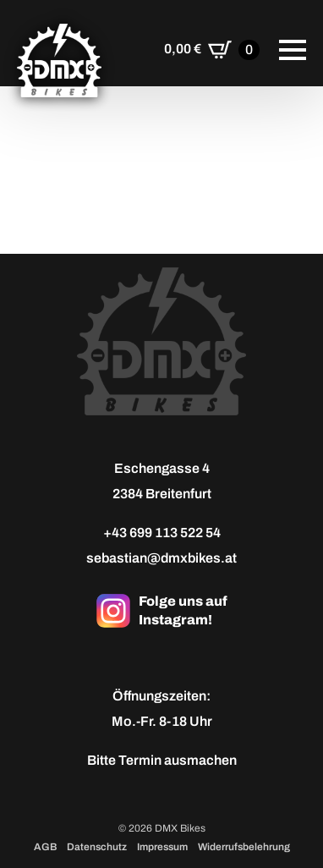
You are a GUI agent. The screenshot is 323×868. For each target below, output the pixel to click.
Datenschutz (97, 847)
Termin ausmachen (178, 760)
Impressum (162, 847)
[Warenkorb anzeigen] (212, 50)
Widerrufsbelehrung (244, 847)
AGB (45, 847)
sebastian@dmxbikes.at (161, 558)
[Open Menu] (293, 50)
